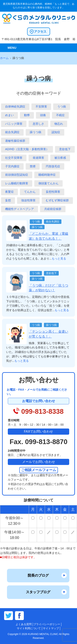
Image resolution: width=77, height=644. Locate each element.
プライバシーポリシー (47, 624)
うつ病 (62, 107)
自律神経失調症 (15, 107)
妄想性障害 (53, 192)
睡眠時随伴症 (47, 175)
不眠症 (60, 115)
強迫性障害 (28, 200)
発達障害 (38, 158)
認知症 (56, 132)
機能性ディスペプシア (20, 209)
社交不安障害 (14, 158)
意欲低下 (65, 149)
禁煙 (33, 166)
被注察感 (60, 158)
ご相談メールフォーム (39, 470)
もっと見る (59, 259)
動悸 (27, 115)
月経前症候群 (53, 209)
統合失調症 (12, 132)
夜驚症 (9, 192)
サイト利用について (29, 628)
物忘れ (59, 124)
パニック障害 (14, 124)
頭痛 (43, 115)
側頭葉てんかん (48, 183)
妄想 (8, 200)
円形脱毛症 (53, 166)
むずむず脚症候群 (57, 200)
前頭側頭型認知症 (17, 175)
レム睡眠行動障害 (17, 183)
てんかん (30, 192)
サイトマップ (51, 628)
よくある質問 (24, 624)
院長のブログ (38, 575)
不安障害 (41, 107)
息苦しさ (38, 124)
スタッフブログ (38, 592)
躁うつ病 (36, 132)
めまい (9, 115)
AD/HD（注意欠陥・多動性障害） (27, 149)
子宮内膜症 (12, 166)
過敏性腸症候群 (15, 141)
